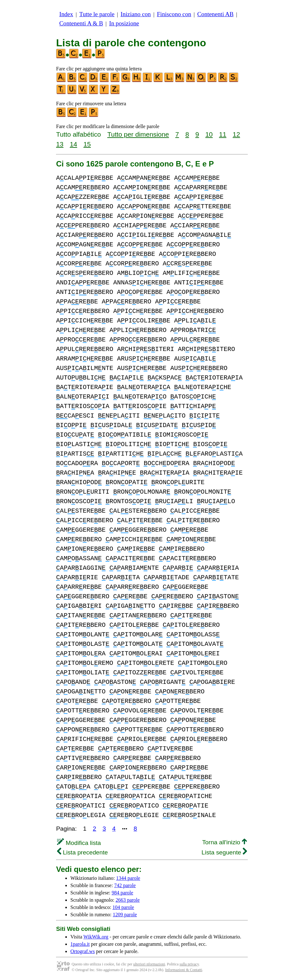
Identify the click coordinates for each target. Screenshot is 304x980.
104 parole (123, 907)
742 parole (125, 885)
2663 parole (128, 900)
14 (73, 144)
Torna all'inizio (225, 842)
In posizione (124, 23)
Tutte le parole (97, 14)
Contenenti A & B (81, 23)
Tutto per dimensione (138, 134)
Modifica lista (79, 843)
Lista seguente (224, 852)
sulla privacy (189, 964)
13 (60, 144)
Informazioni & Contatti (184, 970)
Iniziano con (136, 14)
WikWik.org (96, 937)
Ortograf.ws (83, 951)
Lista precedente (82, 852)
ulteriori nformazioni (149, 964)
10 (209, 134)
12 (236, 134)
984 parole (122, 893)
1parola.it (80, 944)
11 (223, 134)
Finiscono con (174, 14)
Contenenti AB (215, 14)
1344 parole (128, 878)
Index (66, 14)
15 (87, 144)
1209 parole (125, 915)
